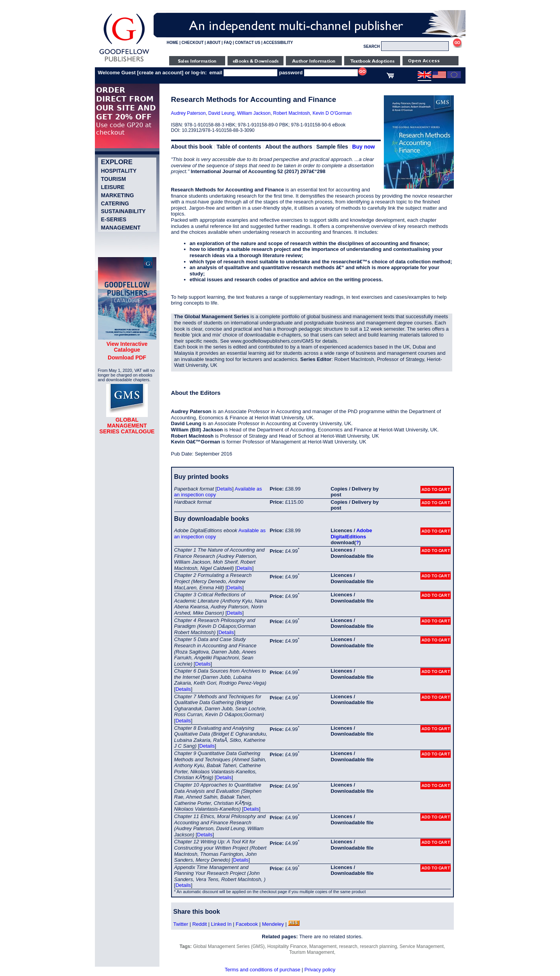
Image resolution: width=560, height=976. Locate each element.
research (348, 946)
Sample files (332, 147)
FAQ (228, 43)
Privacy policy (320, 970)
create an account (160, 73)
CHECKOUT (193, 43)
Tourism (114, 179)
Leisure (113, 187)
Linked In (221, 924)
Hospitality (119, 171)
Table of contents (239, 147)
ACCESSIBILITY (278, 43)
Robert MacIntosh (291, 113)
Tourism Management (312, 952)
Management (121, 228)
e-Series (114, 219)
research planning (378, 946)
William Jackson (254, 113)
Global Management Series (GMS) (229, 946)
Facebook (247, 924)
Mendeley (273, 924)
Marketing (118, 195)
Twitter (181, 924)
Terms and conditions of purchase (262, 970)
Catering (115, 203)
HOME (173, 43)
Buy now (364, 147)
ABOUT (214, 43)
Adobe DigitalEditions (351, 534)
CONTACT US (248, 43)
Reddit (199, 924)
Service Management (421, 946)
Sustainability (123, 211)
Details (224, 489)
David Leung (221, 113)
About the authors (289, 147)
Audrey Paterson (188, 113)
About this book (192, 147)
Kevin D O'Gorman (332, 113)
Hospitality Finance (287, 946)
